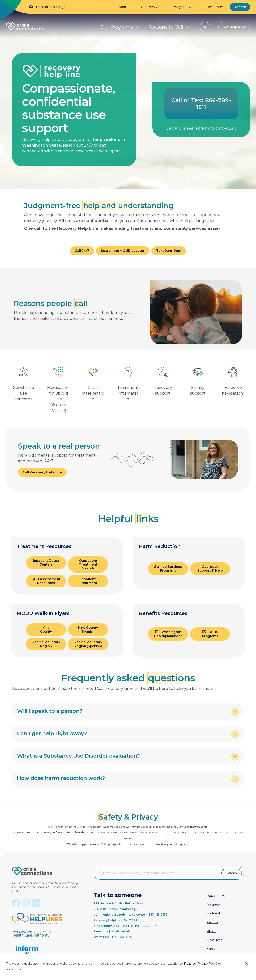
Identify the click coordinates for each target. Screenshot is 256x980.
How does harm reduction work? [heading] (61, 778)
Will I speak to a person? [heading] (50, 711)
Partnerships (216, 913)
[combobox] (158, 873)
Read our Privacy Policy (201, 964)
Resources (215, 7)
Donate (240, 7)
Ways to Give (184, 7)
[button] (137, 27)
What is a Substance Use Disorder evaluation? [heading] (78, 756)
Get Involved (151, 7)
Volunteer (214, 905)
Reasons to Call (166, 27)
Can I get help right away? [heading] (52, 733)
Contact (213, 949)
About (124, 7)
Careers (212, 922)
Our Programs (117, 27)
